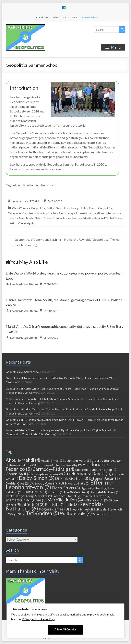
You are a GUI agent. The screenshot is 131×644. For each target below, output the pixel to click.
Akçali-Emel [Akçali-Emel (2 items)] (52, 460)
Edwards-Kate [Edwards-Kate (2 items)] (77, 483)
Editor (56, 17)
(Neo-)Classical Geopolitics (29, 208)
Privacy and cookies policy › (38, 619)
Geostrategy (67, 213)
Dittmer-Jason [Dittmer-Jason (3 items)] (104, 478)
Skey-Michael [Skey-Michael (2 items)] (81, 509)
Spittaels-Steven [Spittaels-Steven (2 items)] (108, 509)
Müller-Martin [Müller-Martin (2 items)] (96, 500)
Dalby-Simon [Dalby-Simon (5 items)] (37, 478)
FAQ (65, 17)
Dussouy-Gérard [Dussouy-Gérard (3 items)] (47, 483)
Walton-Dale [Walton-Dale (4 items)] (76, 513)
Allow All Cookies (65, 629)
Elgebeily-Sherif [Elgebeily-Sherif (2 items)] (94, 488)
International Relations (90, 213)
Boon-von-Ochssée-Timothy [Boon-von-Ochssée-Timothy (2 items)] (59, 465)
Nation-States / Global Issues (53, 218)
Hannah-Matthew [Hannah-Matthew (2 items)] (105, 492)
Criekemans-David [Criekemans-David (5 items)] (88, 473)
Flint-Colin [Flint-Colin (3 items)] (35, 492)
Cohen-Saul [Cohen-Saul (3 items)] (19, 474)
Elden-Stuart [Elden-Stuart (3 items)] (66, 488)
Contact (75, 17)
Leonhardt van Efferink (26, 201)
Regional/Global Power (108, 218)
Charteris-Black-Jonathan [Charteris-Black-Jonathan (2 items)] (96, 469)
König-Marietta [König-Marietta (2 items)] (39, 496)
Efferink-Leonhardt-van (38, 185)
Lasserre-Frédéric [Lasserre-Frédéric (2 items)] (96, 496)
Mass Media (26, 218)
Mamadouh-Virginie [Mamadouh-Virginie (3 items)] (26, 500)
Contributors (43, 17)
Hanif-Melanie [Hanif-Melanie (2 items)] (77, 492)
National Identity (83, 218)
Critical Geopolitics (58, 208)
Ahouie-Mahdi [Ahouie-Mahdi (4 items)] (23, 460)
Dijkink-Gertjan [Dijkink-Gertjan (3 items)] (72, 478)
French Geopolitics (101, 208)
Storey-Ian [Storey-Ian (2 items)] (16, 514)
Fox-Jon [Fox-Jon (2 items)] (56, 492)
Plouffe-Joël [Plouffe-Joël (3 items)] (30, 504)
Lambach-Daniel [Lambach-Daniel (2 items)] (66, 496)
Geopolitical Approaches (43, 213)
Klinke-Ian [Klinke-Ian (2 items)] (15, 496)
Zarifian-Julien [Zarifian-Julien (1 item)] (101, 514)
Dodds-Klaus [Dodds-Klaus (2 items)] (17, 483)
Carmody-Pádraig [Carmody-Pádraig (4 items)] (53, 469)
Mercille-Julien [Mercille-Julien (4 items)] (65, 500)
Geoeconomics (17, 213)
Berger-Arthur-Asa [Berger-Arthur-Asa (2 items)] (105, 460)
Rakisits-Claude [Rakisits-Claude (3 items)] (62, 504)
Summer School (90, 17)
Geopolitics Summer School (23, 372)
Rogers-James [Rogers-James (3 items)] (54, 509)
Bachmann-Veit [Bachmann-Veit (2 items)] (76, 460)
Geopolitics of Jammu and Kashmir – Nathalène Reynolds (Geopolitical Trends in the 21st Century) (65, 242)
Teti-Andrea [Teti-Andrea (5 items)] (43, 513)
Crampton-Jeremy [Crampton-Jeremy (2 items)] (48, 474)
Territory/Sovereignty (21, 223)
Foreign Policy (79, 208)
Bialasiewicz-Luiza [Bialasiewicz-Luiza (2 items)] (21, 465)
